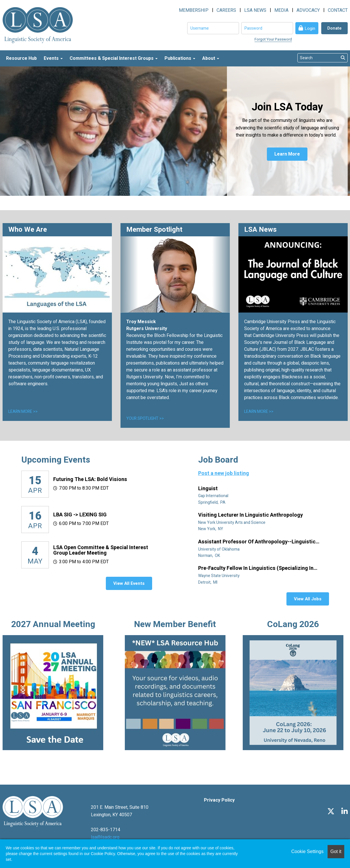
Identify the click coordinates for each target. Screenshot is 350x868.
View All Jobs (308, 599)
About (211, 58)
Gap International (214, 496)
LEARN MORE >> (23, 412)
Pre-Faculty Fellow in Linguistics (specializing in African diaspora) (256, 568)
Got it (336, 851)
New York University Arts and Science (232, 523)
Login (310, 28)
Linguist (209, 489)
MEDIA (281, 10)
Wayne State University (219, 576)
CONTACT (338, 10)
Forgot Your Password (273, 39)
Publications (180, 58)
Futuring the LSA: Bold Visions (90, 479)
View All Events (129, 583)
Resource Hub (21, 58)
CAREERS (226, 10)
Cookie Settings (307, 851)
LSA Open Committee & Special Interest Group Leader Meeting (101, 550)
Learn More (287, 154)
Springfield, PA (212, 502)
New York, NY (211, 529)
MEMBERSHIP (194, 10)
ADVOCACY (308, 10)
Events (53, 58)
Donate (334, 28)
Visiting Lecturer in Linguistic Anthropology (251, 515)
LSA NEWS (255, 10)
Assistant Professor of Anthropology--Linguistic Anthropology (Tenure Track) (257, 542)
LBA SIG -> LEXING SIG (80, 515)
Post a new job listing (224, 473)
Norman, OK (210, 556)
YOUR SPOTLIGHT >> (145, 418)
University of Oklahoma (219, 549)
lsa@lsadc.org (105, 837)
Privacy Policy (219, 800)
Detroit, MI (208, 582)
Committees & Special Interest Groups (114, 58)
